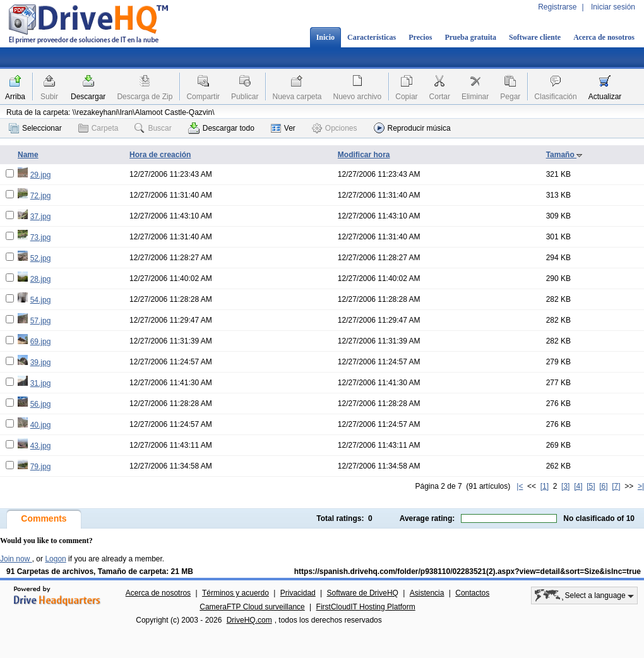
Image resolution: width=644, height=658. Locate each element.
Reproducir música (412, 128)
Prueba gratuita (470, 37)
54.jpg (41, 300)
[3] (565, 486)
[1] (545, 486)
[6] (603, 486)
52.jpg (41, 258)
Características (372, 37)
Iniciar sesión (613, 7)
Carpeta (98, 128)
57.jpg (41, 321)
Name (28, 155)
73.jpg (41, 237)
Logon (55, 559)
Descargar (88, 97)
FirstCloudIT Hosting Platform (366, 607)
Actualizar (605, 97)
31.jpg (41, 383)
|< (520, 486)
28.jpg (41, 279)
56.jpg (41, 404)
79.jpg (41, 467)
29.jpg (41, 175)
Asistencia (427, 593)
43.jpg (41, 446)
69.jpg (41, 342)
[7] (616, 486)
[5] (591, 486)
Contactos (472, 593)
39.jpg (41, 362)
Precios (420, 37)
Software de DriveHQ (363, 593)
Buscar (153, 128)
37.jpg (41, 217)
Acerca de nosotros (604, 37)
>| (641, 486)
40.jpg (41, 425)
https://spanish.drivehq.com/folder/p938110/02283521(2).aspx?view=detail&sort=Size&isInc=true (468, 571)
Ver (283, 128)
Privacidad (298, 593)
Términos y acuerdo (236, 593)
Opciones (335, 128)
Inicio (325, 37)
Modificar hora (364, 155)
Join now (16, 559)
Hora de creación (160, 155)
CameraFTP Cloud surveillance (252, 607)
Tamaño (564, 155)
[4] (578, 486)
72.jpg (41, 196)
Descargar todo (221, 128)
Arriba (15, 97)
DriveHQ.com (249, 620)
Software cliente (535, 37)
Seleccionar (35, 128)
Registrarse (557, 7)
